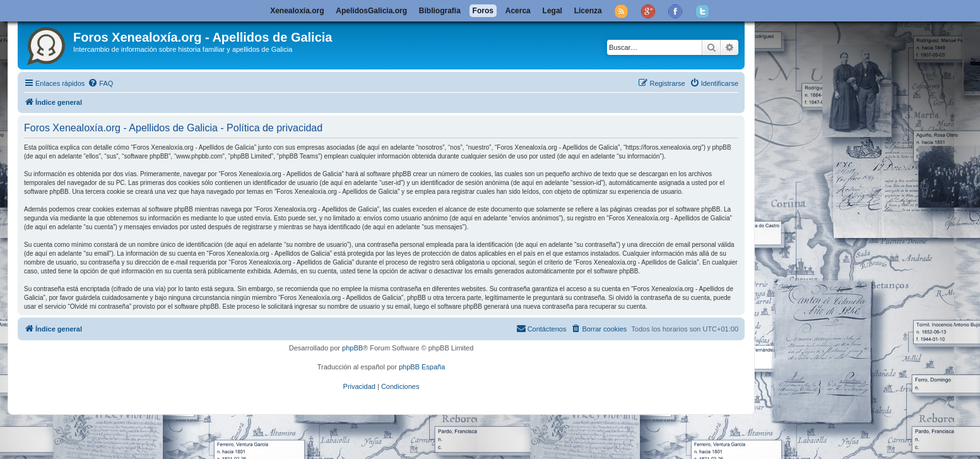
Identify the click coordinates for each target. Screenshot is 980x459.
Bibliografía (440, 11)
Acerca (518, 11)
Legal (552, 11)
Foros (483, 11)
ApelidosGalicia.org (371, 11)
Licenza (588, 11)
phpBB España (422, 367)
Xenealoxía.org (297, 11)
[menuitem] (100, 83)
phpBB (352, 348)
